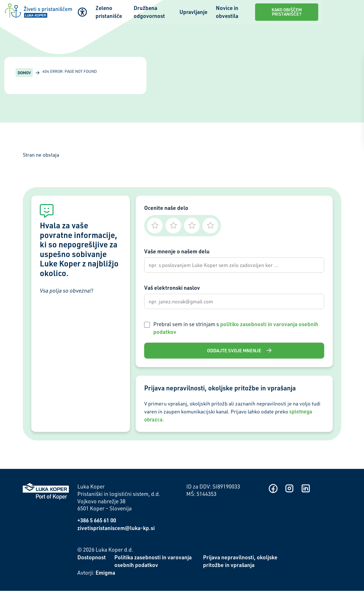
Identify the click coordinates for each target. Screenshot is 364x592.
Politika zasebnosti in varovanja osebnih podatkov (153, 562)
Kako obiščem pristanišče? (324, 11)
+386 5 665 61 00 (97, 522)
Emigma (105, 574)
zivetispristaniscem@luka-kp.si (116, 529)
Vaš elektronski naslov (172, 288)
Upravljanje (218, 12)
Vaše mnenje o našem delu (177, 251)
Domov (24, 73)
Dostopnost (92, 559)
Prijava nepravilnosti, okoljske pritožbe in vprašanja (240, 562)
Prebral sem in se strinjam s (236, 329)
